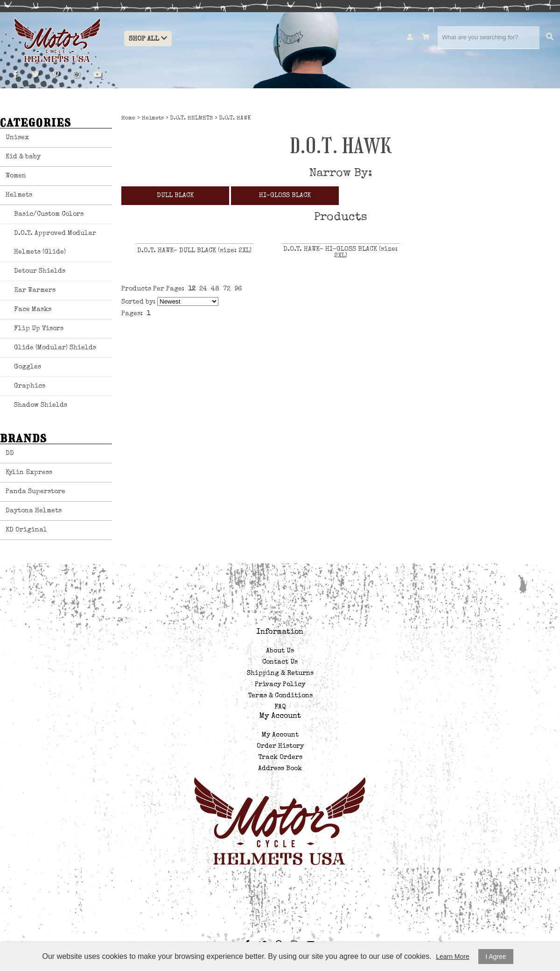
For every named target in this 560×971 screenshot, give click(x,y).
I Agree (496, 957)
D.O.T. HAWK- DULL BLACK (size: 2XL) (194, 251)
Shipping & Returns (280, 673)
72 (227, 289)
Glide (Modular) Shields (55, 348)
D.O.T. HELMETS (192, 119)
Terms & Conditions (280, 696)
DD (10, 454)
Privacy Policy (280, 685)
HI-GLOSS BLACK (285, 196)
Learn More (453, 957)
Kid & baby (23, 157)
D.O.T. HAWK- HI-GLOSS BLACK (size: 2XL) (340, 253)
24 (203, 289)
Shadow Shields (41, 405)
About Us (280, 651)
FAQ (280, 707)
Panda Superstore (35, 492)
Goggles (28, 367)
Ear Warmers (35, 291)
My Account (280, 735)
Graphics (30, 386)
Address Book (280, 769)
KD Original (26, 530)
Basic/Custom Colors (49, 214)
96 (238, 289)
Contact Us (280, 662)
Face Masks (33, 310)
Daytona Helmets (34, 511)
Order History (280, 746)
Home (128, 119)
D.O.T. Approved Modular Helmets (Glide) (55, 243)
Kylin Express (29, 473)
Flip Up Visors (39, 329)
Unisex (17, 138)
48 (215, 289)
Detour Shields (40, 271)
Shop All (148, 39)
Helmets (19, 195)
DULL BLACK (175, 196)
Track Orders (280, 758)
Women (16, 176)
